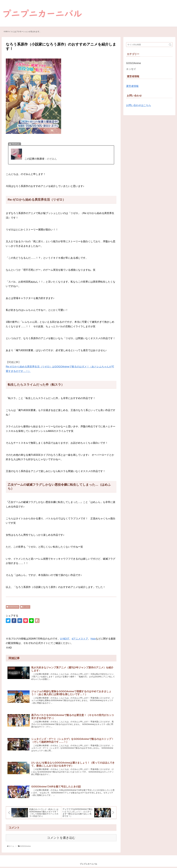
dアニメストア (80, 639)
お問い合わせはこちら (139, 105)
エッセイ (25, 607)
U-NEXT (65, 639)
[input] (149, 45)
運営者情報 (132, 86)
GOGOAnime (13, 607)
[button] (170, 45)
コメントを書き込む (61, 839)
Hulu (93, 639)
